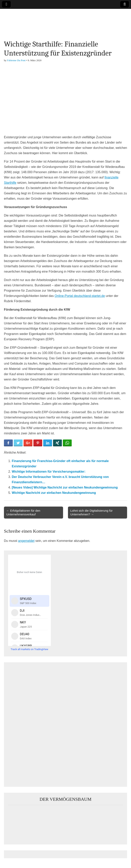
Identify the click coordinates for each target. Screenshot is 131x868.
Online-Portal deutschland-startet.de (80, 296)
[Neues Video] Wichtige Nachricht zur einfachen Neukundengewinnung (65, 487)
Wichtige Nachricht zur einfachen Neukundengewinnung (54, 493)
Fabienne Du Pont (16, 60)
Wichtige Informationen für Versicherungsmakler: (49, 472)
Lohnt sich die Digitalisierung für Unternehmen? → (91, 512)
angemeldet (26, 541)
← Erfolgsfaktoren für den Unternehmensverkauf (23, 512)
